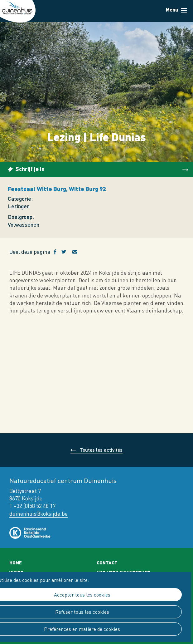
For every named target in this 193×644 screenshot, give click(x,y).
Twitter (67, 252)
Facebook (58, 252)
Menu (184, 11)
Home (16, 563)
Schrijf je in (30, 169)
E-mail (79, 252)
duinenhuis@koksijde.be (39, 514)
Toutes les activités (101, 450)
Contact (107, 563)
